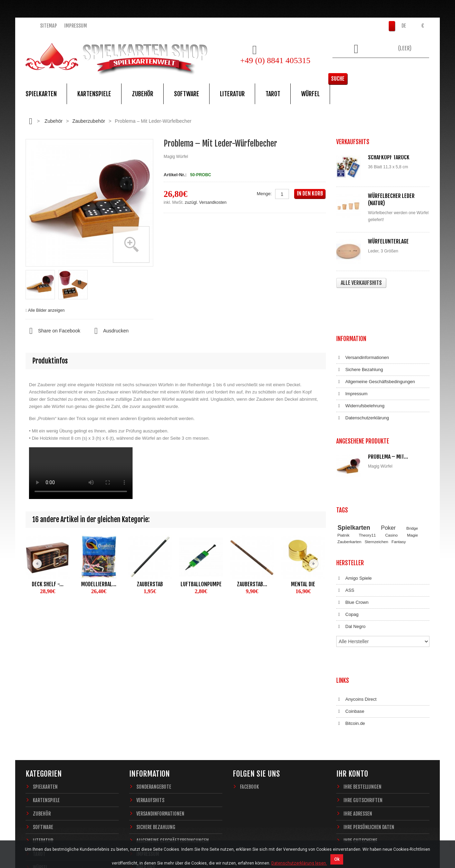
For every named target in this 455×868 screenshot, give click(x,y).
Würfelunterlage (388, 241)
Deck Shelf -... (48, 584)
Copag (347, 543)
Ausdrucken (109, 331)
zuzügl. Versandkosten (206, 202)
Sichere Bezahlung (360, 329)
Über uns (146, 766)
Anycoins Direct (356, 605)
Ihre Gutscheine (360, 740)
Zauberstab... (252, 584)
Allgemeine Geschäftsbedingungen (376, 341)
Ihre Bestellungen (362, 686)
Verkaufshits (150, 699)
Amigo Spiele (354, 507)
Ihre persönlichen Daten (369, 726)
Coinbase (350, 617)
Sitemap (49, 26)
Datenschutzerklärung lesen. (299, 863)
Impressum (76, 26)
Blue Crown (352, 531)
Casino (391, 470)
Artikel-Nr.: (175, 175)
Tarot (273, 94)
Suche (419, 67)
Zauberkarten (349, 476)
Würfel (310, 94)
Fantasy (399, 476)
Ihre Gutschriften (363, 699)
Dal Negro (351, 555)
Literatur (232, 94)
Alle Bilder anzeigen (46, 310)
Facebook (249, 686)
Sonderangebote (154, 686)
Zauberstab (150, 584)
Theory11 (367, 470)
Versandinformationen (363, 317)
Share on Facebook (53, 331)
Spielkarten (41, 94)
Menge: (264, 194)
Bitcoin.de (351, 629)
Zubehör (143, 94)
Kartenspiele (94, 94)
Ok (337, 859)
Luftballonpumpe (201, 584)
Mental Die (303, 584)
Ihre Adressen (358, 713)
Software (187, 94)
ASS (345, 519)
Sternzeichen (376, 476)
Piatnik (343, 470)
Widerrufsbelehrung (360, 365)
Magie (413, 470)
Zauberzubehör (89, 121)
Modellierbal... (99, 584)
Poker (389, 462)
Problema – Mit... (388, 409)
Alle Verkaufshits (361, 283)
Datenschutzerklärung (363, 377)
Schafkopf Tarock (389, 157)
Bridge (412, 463)
